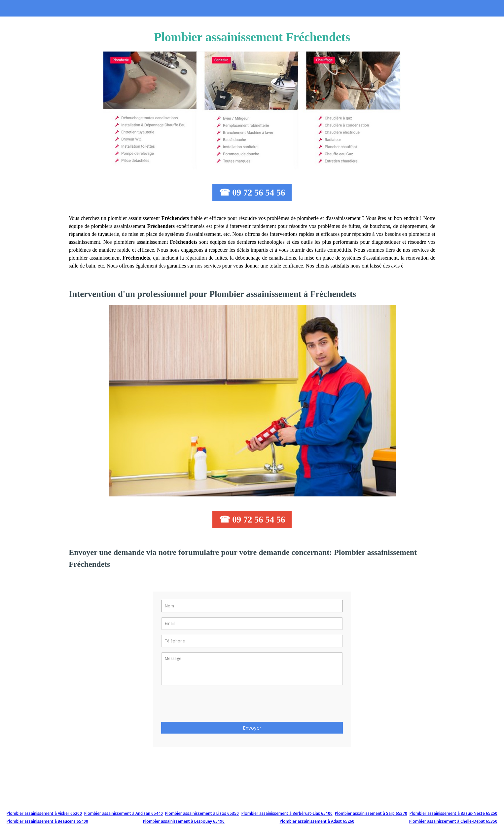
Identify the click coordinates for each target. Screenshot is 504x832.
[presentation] (211, 705)
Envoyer (252, 728)
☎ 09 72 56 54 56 (252, 193)
